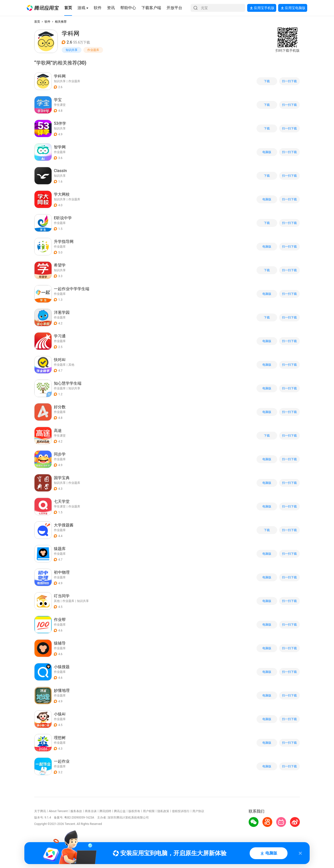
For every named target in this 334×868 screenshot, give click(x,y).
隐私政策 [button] (163, 811)
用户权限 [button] (149, 811)
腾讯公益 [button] (120, 811)
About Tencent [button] (58, 811)
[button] (43, 8)
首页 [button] (37, 22)
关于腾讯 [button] (40, 811)
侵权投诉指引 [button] (181, 811)
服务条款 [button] (76, 811)
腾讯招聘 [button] (105, 811)
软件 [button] (47, 22)
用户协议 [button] (198, 811)
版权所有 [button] (134, 811)
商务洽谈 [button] (91, 811)
